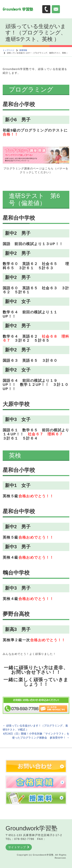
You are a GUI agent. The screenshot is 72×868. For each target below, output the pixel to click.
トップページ (8, 50)
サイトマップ (19, 847)
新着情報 (23, 50)
